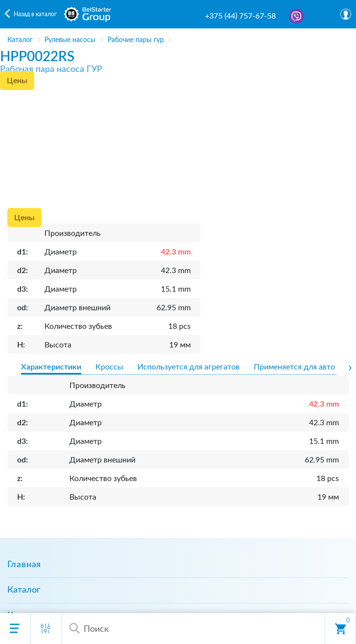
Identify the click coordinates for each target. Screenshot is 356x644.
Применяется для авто (294, 367)
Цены (17, 81)
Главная (24, 565)
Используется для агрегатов (189, 367)
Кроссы (109, 367)
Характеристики (51, 367)
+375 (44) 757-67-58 (240, 16)
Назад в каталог (35, 14)
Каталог (24, 590)
